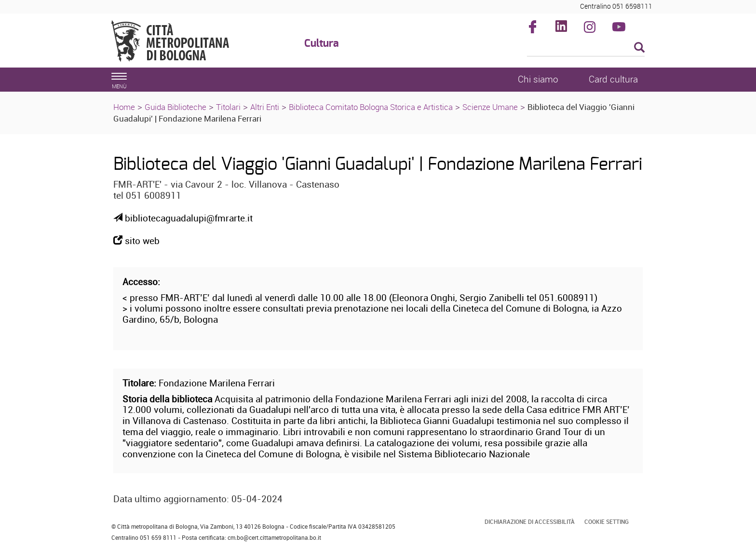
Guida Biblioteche (175, 107)
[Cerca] (586, 48)
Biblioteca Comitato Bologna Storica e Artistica (371, 107)
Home (124, 107)
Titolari (228, 107)
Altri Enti (265, 107)
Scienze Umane (490, 107)
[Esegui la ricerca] (639, 48)
